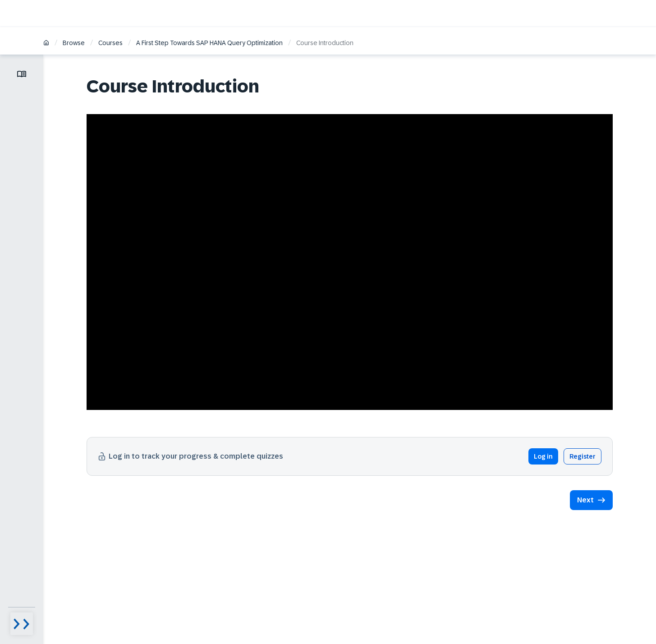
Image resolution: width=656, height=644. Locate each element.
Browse (74, 43)
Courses (110, 43)
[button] (591, 500)
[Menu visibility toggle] (22, 624)
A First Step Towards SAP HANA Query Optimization (209, 43)
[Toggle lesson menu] (22, 74)
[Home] (46, 44)
